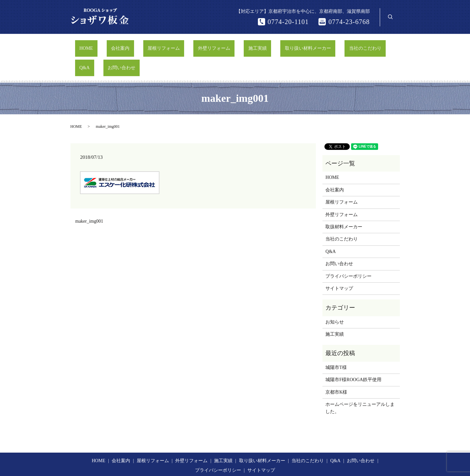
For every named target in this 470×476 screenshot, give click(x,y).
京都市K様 (336, 367)
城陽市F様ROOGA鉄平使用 (353, 355)
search (390, 17)
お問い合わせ (374, 45)
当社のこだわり (315, 45)
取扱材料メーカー (344, 202)
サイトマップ (339, 263)
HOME (89, 45)
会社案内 (115, 45)
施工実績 (225, 45)
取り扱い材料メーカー (267, 45)
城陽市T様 (336, 342)
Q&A (346, 45)
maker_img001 (89, 196)
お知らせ (335, 297)
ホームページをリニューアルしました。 (360, 383)
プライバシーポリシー (348, 251)
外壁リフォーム (191, 45)
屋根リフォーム (149, 45)
